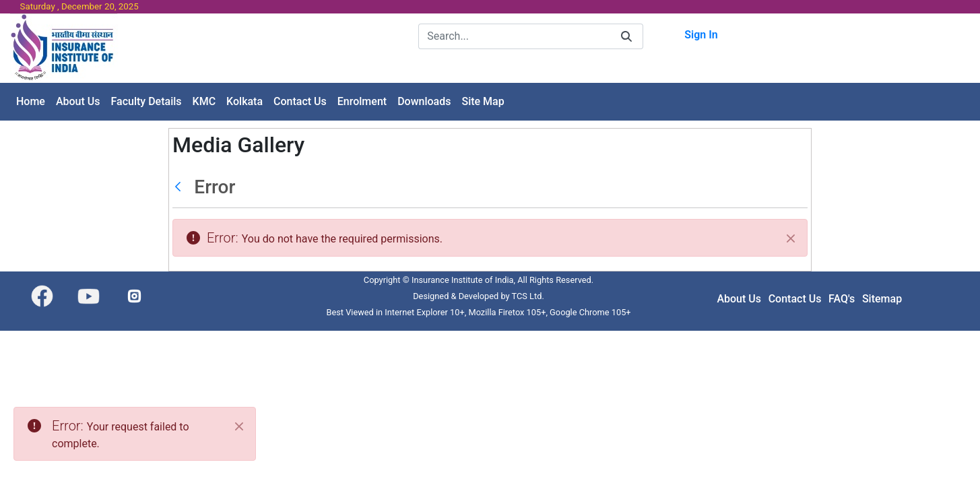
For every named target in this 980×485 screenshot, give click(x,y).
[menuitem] (31, 102)
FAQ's (842, 299)
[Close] (791, 238)
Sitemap (882, 299)
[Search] (514, 36)
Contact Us (795, 299)
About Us (739, 299)
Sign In (701, 35)
